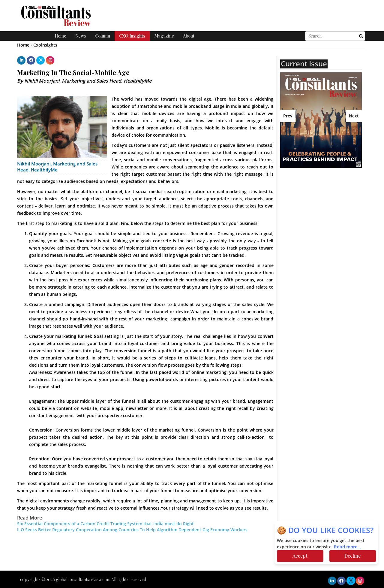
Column (103, 36)
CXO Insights (132, 36)
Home (60, 36)
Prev (288, 116)
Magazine (164, 36)
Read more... (348, 547)
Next (354, 116)
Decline (352, 556)
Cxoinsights (45, 45)
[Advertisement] (332, 231)
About (189, 36)
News (81, 36)
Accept (300, 556)
